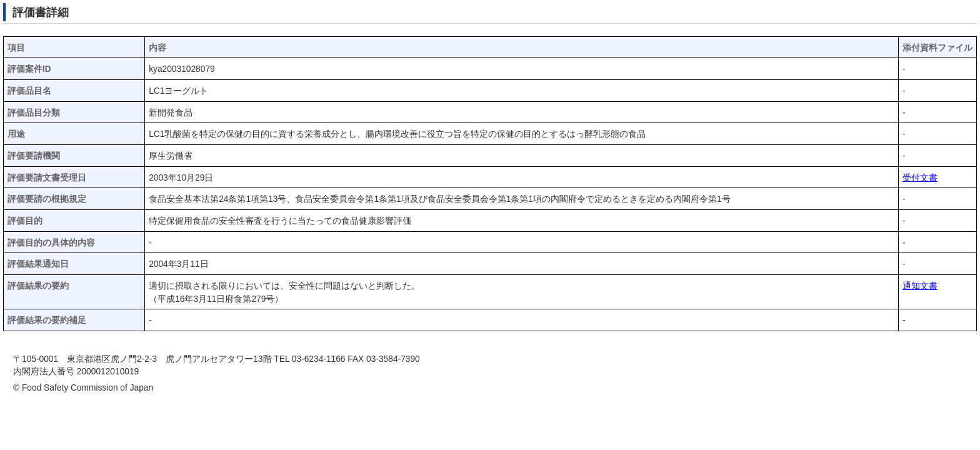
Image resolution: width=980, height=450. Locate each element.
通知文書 (920, 286)
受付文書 (920, 178)
